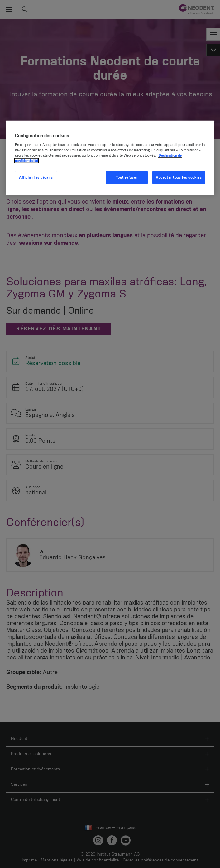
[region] (110, 158)
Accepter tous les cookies (179, 178)
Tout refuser (127, 178)
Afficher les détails (36, 178)
